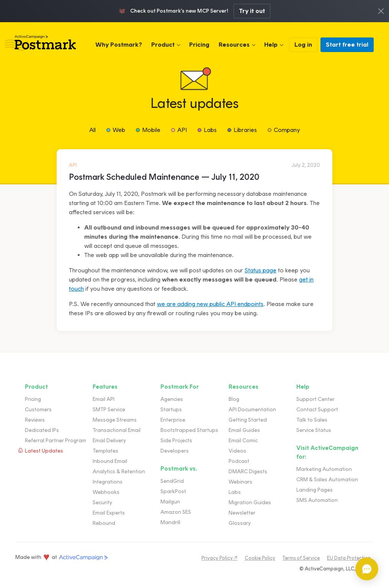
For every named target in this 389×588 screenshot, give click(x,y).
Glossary (240, 523)
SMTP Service (109, 410)
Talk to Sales (312, 420)
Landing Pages (315, 490)
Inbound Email (110, 461)
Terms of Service (301, 558)
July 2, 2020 (306, 165)
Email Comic (243, 441)
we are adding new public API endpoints (210, 304)
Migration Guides (250, 502)
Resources (234, 45)
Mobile (151, 130)
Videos (237, 451)
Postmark (40, 43)
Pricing (199, 45)
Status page (261, 270)
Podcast (239, 461)
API (182, 130)
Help (271, 45)
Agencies (172, 399)
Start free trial (347, 45)
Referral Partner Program (56, 441)
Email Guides (244, 430)
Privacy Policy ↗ (219, 558)
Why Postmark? (119, 45)
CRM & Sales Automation (327, 480)
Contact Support (317, 410)
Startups (171, 410)
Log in (303, 45)
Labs (210, 130)
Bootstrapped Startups (189, 430)
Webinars (240, 482)
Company (287, 130)
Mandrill (170, 522)
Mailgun (170, 502)
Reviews (35, 420)
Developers (175, 451)
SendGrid (172, 481)
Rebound (104, 523)
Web (119, 130)
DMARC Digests (248, 472)
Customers (38, 410)
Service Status (314, 430)
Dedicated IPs (42, 430)
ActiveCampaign (83, 558)
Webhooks (106, 492)
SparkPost (173, 491)
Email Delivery (109, 441)
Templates (105, 451)
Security (102, 502)
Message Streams (115, 420)
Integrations (108, 482)
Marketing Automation (324, 469)
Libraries (245, 130)
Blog (234, 399)
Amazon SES (176, 512)
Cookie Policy (260, 558)
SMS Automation (317, 500)
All (92, 130)
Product (163, 45)
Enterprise (173, 420)
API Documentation (252, 410)
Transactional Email (117, 430)
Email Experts (109, 513)
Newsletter (242, 513)
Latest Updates (44, 451)
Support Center (315, 399)
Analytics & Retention (119, 472)
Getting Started (248, 420)
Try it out (252, 11)
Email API (104, 399)
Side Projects (176, 441)
